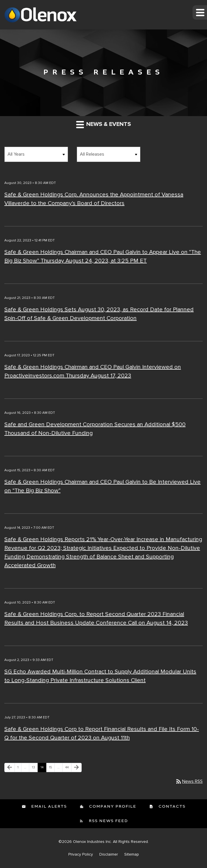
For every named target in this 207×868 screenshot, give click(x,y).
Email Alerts (48, 806)
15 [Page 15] (52, 769)
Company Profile (112, 806)
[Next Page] (76, 768)
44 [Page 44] (68, 769)
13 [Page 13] (35, 769)
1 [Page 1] (19, 769)
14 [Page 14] (43, 769)
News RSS (189, 781)
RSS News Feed (108, 821)
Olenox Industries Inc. (92, 842)
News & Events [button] (103, 124)
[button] (200, 12)
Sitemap (132, 854)
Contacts (171, 806)
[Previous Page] (10, 768)
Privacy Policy (81, 854)
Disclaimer (109, 854)
